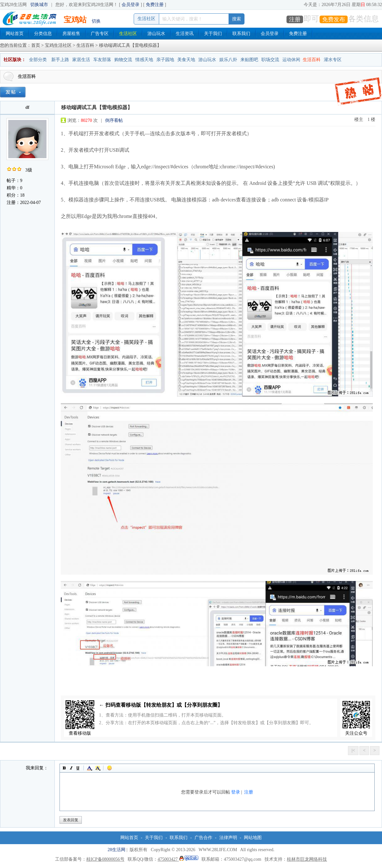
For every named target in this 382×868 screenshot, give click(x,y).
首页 (36, 45)
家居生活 (81, 60)
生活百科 (85, 45)
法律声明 (228, 838)
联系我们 (241, 34)
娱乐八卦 (228, 60)
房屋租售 (71, 34)
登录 (236, 792)
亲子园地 (165, 60)
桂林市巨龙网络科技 (307, 859)
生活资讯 (185, 34)
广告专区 (100, 34)
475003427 (178, 859)
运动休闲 (291, 60)
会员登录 (131, 5)
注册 (295, 19)
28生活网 (117, 850)
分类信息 (43, 34)
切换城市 (39, 5)
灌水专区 (333, 60)
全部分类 (38, 60)
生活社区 (128, 34)
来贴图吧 (249, 60)
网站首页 (15, 34)
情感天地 (144, 60)
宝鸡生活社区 (58, 45)
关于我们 (213, 34)
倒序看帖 (114, 120)
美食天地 (186, 60)
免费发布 (334, 19)
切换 (96, 21)
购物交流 (123, 60)
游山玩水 (156, 34)
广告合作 (203, 838)
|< (353, 750)
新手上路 (60, 60)
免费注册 (155, 5)
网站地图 (253, 838)
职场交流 (270, 60)
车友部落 (102, 60)
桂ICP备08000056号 (105, 859)
